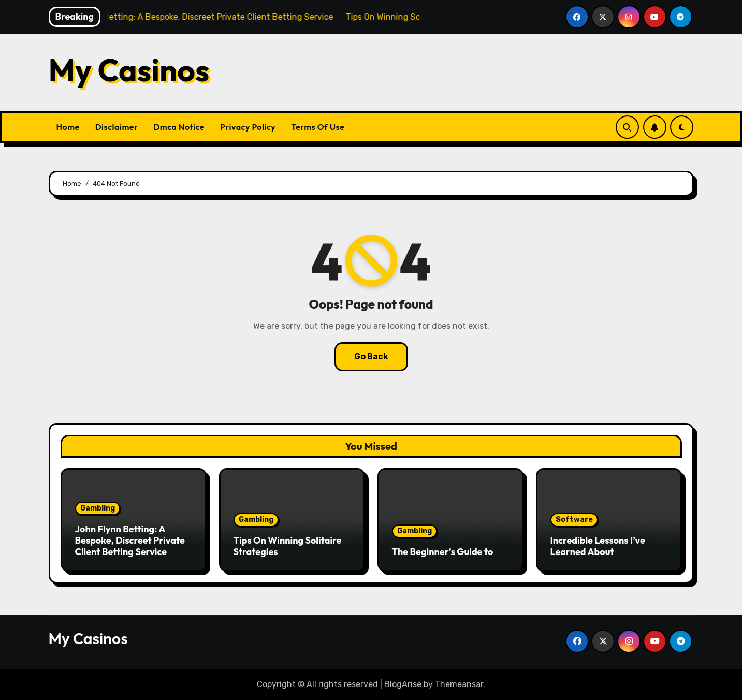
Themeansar (459, 684)
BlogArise (403, 684)
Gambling (98, 508)
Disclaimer (117, 127)
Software (574, 520)
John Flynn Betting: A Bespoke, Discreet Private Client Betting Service (130, 540)
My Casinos (129, 70)
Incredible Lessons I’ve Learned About (598, 546)
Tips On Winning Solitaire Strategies (288, 546)
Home (68, 127)
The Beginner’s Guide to (443, 552)
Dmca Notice (179, 127)
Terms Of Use (318, 127)
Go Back (371, 356)
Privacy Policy (248, 127)
